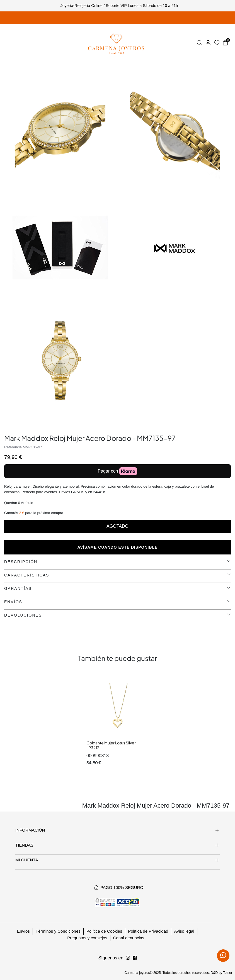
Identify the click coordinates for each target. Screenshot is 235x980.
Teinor (228, 973)
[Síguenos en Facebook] (128, 958)
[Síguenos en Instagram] (135, 958)
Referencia (13, 447)
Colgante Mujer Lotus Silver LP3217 (111, 745)
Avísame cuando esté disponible (118, 547)
